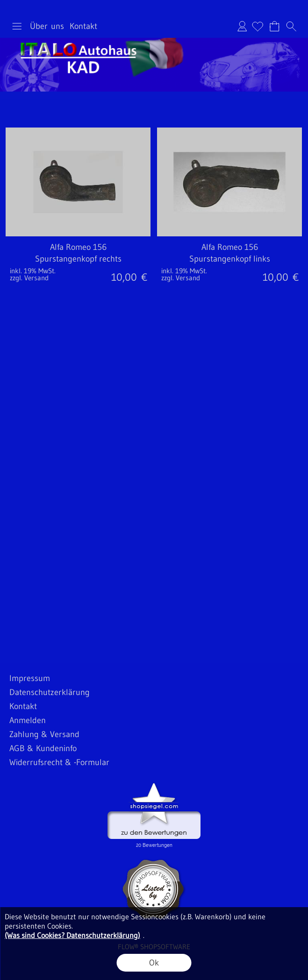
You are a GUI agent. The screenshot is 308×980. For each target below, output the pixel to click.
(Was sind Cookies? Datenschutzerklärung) (72, 935)
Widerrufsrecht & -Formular (59, 762)
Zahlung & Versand (44, 734)
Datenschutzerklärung (50, 692)
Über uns (47, 26)
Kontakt (83, 26)
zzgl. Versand (29, 278)
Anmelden (242, 26)
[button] (17, 26)
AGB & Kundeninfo (43, 748)
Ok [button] (154, 963)
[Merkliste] (258, 26)
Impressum (30, 678)
